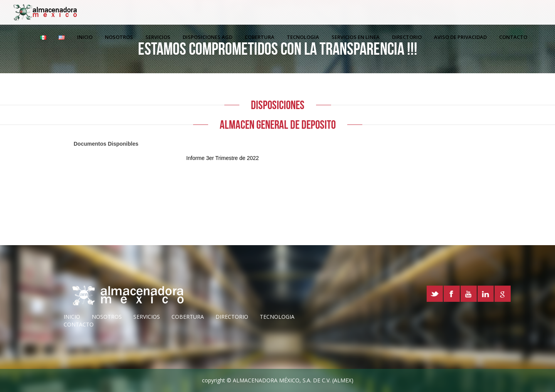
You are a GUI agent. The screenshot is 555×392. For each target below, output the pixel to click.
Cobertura (260, 37)
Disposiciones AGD (208, 37)
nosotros (107, 317)
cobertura (188, 317)
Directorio (407, 37)
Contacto (513, 37)
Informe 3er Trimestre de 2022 (222, 158)
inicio (72, 317)
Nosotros (119, 37)
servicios (147, 317)
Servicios (158, 37)
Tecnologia (303, 37)
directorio (232, 317)
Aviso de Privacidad (460, 37)
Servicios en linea (356, 37)
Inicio (85, 37)
